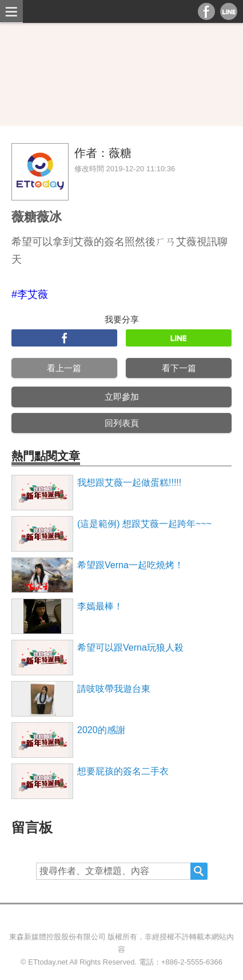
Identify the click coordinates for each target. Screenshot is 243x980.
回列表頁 (122, 423)
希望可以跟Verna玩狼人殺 (130, 648)
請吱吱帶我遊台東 (114, 689)
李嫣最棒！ (100, 606)
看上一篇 (64, 368)
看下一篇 (179, 368)
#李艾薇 (30, 294)
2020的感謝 (101, 730)
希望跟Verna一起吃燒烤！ (130, 565)
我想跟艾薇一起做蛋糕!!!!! (129, 483)
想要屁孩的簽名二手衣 (123, 771)
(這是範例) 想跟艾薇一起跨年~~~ (144, 524)
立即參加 (122, 397)
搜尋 (199, 871)
